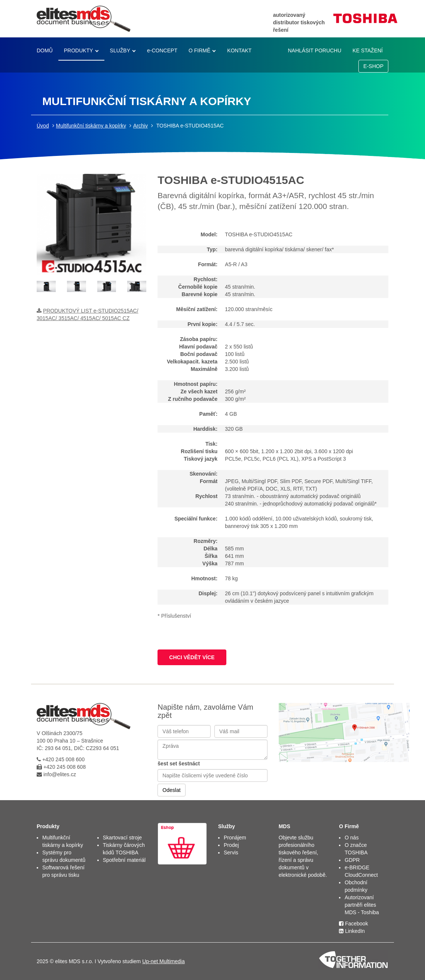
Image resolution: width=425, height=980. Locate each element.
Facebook (353, 924)
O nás (351, 838)
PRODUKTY (79, 50)
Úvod (43, 126)
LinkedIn (352, 931)
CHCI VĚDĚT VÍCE (192, 657)
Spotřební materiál (124, 860)
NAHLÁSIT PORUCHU (314, 50)
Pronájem (235, 838)
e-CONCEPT (162, 50)
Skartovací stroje (122, 838)
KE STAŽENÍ (368, 50)
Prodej (231, 845)
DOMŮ (45, 50)
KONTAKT (239, 50)
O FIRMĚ (199, 50)
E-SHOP (373, 66)
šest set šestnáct (179, 764)
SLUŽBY (120, 50)
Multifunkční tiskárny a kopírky (91, 126)
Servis (231, 852)
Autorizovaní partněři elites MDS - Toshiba (362, 905)
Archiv (140, 126)
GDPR (352, 860)
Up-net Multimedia (163, 961)
